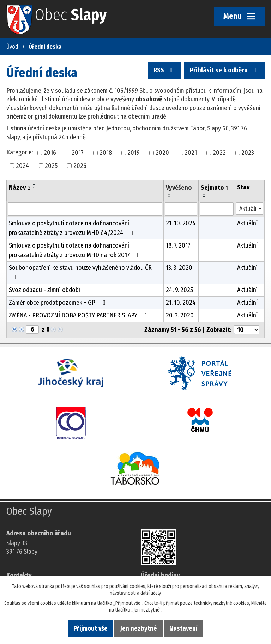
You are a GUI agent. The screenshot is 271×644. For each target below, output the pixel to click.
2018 (106, 153)
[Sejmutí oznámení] (217, 209)
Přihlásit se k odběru (224, 70)
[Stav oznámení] (250, 209)
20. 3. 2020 (180, 315)
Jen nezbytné (139, 628)
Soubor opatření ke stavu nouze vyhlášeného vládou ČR (80, 272)
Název (20, 188)
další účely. (151, 593)
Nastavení (183, 628)
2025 (51, 165)
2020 (162, 153)
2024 (23, 165)
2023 (248, 153)
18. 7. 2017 (178, 245)
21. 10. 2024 (181, 223)
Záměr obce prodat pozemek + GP (58, 303)
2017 (78, 153)
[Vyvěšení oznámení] (181, 209)
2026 (80, 165)
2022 (219, 153)
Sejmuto (214, 188)
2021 (191, 153)
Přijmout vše (91, 628)
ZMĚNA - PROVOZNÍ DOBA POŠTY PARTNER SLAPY (79, 315)
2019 (134, 153)
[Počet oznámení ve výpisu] (247, 330)
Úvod (12, 47)
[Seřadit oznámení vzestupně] (34, 184)
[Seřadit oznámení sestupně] (34, 187)
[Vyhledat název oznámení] (85, 209)
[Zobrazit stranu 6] (32, 329)
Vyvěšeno (179, 188)
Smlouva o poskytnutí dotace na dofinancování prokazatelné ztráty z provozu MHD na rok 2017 (76, 250)
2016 (50, 153)
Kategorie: (20, 152)
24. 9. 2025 (179, 290)
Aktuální (247, 223)
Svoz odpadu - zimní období (51, 290)
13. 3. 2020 (179, 268)
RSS (164, 70)
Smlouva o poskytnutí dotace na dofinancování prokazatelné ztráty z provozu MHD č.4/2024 (73, 228)
